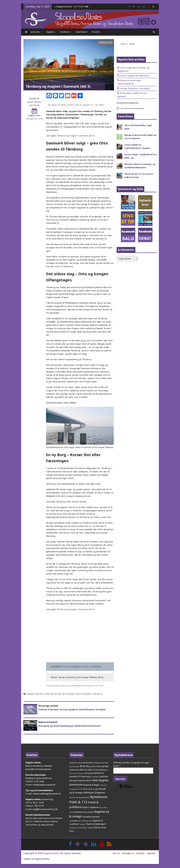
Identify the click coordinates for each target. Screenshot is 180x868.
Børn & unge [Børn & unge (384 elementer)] (86, 770)
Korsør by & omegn (64, 694)
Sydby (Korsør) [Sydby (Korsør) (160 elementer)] (87, 821)
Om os (116, 853)
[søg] (134, 44)
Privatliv (96, 32)
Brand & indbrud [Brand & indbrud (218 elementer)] (95, 766)
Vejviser (151, 853)
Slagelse (50, 32)
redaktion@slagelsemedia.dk (47, 794)
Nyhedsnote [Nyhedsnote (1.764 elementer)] (99, 797)
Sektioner (35, 32)
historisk (67, 666)
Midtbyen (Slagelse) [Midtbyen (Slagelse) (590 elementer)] (94, 793)
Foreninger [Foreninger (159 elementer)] (95, 777)
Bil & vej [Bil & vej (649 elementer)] (84, 766)
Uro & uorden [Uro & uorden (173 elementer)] (82, 828)
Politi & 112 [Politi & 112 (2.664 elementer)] (78, 802)
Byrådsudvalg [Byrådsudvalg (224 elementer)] (74, 770)
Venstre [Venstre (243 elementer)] (90, 828)
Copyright (72, 686)
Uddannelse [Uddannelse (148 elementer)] (73, 828)
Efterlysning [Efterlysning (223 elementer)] (89, 773)
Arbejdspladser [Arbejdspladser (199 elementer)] (99, 763)
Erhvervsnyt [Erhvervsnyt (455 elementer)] (85, 776)
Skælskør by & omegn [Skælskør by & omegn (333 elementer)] (84, 812)
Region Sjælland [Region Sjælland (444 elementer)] (90, 807)
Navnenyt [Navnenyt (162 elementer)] (72, 797)
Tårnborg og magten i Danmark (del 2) (75, 136)
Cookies (140, 853)
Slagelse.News (65, 686)
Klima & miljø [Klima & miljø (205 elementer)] (93, 789)
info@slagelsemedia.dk (44, 785)
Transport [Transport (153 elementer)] (82, 824)
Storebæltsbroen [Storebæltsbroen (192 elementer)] (75, 821)
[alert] (137, 108)
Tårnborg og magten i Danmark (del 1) (75, 609)
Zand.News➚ (82, 32)
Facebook (65, 32)
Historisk (49, 694)
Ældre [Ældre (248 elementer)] (72, 831)
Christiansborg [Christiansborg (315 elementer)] (99, 770)
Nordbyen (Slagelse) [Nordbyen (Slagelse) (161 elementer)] (83, 797)
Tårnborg (97, 694)
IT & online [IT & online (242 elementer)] (83, 789)
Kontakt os (128, 853)
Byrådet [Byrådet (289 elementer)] (105, 766)
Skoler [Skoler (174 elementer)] (72, 812)
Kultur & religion (83, 694)
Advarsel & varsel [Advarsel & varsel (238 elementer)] (76, 763)
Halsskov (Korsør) (35, 694)
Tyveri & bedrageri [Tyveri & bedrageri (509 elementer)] (96, 824)
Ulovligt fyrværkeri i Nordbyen (135, 88)
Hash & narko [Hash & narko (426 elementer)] (85, 780)
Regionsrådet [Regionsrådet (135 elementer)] (103, 807)
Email (117, 766)
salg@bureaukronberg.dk (45, 809)
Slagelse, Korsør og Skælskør (86, 666)
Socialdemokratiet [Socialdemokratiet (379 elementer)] (91, 817)
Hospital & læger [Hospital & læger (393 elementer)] (91, 785)
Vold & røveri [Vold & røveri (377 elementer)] (100, 827)
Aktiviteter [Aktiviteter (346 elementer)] (88, 763)
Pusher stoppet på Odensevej (134, 76)
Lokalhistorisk (105, 43)
